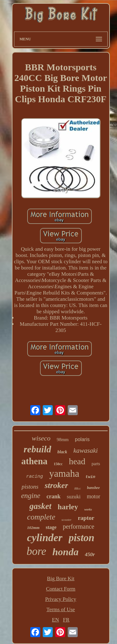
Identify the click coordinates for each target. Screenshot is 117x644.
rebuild (37, 449)
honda (66, 552)
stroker (56, 485)
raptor (86, 518)
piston (82, 538)
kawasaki (85, 450)
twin (90, 477)
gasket (40, 506)
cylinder (45, 538)
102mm (33, 528)
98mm (63, 440)
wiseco (41, 438)
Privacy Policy (61, 599)
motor (93, 496)
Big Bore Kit (61, 579)
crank (54, 496)
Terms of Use (61, 609)
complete (41, 517)
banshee (93, 488)
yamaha (64, 473)
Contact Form (61, 589)
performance (78, 526)
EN (55, 620)
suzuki (74, 497)
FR (66, 620)
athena (34, 461)
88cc (78, 488)
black (62, 452)
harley (68, 507)
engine (31, 496)
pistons (30, 487)
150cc (58, 464)
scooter (66, 520)
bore (36, 551)
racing (35, 477)
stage (51, 527)
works (88, 509)
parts (96, 464)
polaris (82, 439)
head (77, 461)
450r (90, 554)
